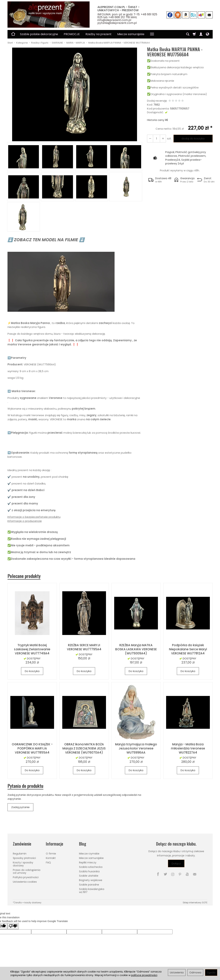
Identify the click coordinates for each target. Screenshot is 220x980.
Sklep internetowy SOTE (195, 903)
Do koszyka (32, 671)
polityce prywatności (144, 975)
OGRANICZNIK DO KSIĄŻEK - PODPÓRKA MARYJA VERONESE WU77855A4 (32, 748)
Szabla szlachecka (91, 867)
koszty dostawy (33, 903)
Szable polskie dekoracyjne (39, 34)
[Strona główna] (49, 15)
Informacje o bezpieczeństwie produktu (34, 517)
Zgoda (211, 973)
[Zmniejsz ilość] (163, 138)
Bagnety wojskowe (91, 880)
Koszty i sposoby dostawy (23, 864)
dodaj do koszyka (193, 138)
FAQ (48, 862)
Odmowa (195, 973)
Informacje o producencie (25, 521)
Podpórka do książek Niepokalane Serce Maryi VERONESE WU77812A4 (188, 649)
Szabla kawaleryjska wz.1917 (92, 891)
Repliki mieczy (88, 862)
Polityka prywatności (26, 877)
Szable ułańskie (89, 876)
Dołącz (176, 863)
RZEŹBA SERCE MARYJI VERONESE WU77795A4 (84, 647)
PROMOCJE (72, 34)
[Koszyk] (194, 34)
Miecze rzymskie (89, 854)
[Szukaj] (188, 34)
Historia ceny (157, 120)
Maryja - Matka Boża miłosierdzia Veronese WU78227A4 (188, 748)
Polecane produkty (24, 576)
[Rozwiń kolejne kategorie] (152, 34)
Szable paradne (89, 885)
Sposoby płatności (24, 858)
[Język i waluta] (208, 34)
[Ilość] (156, 138)
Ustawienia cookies (25, 882)
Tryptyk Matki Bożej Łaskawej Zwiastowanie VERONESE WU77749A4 (32, 649)
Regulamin (20, 854)
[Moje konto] (201, 34)
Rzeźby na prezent (98, 34)
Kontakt (51, 858)
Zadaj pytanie (20, 807)
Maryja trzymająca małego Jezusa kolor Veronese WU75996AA (136, 748)
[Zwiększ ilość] (150, 138)
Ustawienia (177, 973)
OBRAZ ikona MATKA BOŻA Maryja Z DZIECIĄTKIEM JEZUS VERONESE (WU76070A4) (84, 748)
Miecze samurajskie (131, 34)
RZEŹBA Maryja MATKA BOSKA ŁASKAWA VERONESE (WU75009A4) (136, 649)
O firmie (51, 854)
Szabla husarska (89, 871)
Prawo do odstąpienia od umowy (27, 871)
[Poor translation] (13, 926)
